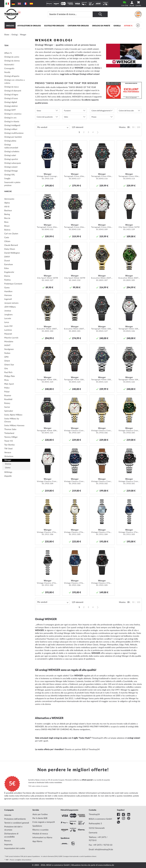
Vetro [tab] (66, 117)
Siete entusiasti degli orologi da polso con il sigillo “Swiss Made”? (63, 738)
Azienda (8, 815)
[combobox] (71, 14)
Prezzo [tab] (94, 117)
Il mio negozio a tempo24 (44, 822)
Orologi (15, 35)
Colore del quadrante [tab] (45, 117)
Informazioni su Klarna (42, 838)
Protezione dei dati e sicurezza (13, 828)
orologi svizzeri (78, 724)
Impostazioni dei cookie (15, 848)
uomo (40, 71)
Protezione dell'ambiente (15, 819)
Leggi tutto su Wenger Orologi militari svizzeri (80, 74)
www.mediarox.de (106, 865)
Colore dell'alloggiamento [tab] (101, 111)
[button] (57, 143)
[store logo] (22, 14)
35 (128, 127)
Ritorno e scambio (40, 830)
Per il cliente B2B (40, 818)
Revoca (8, 841)
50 (133, 127)
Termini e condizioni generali (17, 823)
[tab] (17, 53)
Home (7, 35)
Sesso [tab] (39, 111)
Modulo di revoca (40, 834)
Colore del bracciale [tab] (126, 111)
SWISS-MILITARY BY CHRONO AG (57, 730)
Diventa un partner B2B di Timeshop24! (82, 750)
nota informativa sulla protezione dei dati (33, 796)
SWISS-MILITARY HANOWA (96, 727)
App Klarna (37, 841)
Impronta (8, 845)
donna (97, 68)
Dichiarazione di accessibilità (11, 835)
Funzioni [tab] (67, 111)
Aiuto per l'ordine (40, 814)
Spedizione (37, 826)
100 (138, 127)
